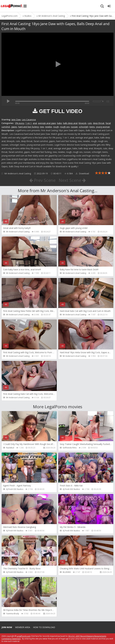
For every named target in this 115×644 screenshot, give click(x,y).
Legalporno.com (12, 6)
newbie (49, 127)
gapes (14, 127)
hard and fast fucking (28, 127)
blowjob (83, 123)
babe (59, 123)
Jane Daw (16, 120)
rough (56, 127)
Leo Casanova (29, 120)
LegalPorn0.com (24, 636)
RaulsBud (10, 448)
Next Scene (72, 180)
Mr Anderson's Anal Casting (18, 173)
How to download (44, 627)
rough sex (65, 127)
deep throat (99, 123)
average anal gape (47, 123)
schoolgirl (84, 127)
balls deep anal (70, 123)
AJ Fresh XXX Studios (15, 489)
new (42, 127)
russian (74, 127)
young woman (103, 127)
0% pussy (20, 123)
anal (35, 123)
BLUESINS (67, 572)
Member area (23, 627)
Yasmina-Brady (13, 614)
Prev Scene (42, 180)
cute (90, 123)
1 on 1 (29, 123)
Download (82, 173)
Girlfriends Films (70, 448)
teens (92, 127)
